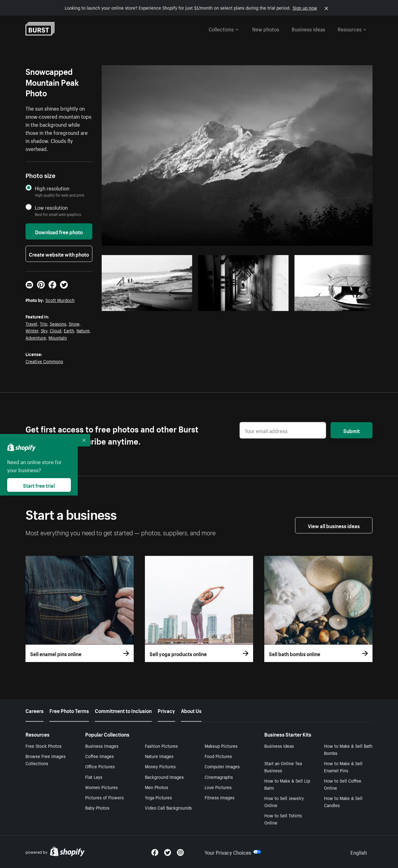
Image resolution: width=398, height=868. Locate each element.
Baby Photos (97, 807)
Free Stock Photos (44, 746)
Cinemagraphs (219, 777)
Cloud (56, 330)
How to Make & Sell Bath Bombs (348, 749)
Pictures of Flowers (104, 797)
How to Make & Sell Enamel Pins (343, 767)
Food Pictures (218, 756)
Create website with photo (59, 254)
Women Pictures (102, 787)
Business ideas (308, 29)
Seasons (58, 323)
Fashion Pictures (161, 746)
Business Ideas (279, 746)
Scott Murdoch (60, 300)
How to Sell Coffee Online (343, 784)
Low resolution (51, 207)
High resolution (52, 188)
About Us (191, 710)
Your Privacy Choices (233, 852)
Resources (352, 29)
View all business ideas (334, 525)
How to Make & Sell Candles (343, 801)
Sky (44, 330)
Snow (74, 323)
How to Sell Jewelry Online (284, 801)
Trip (44, 323)
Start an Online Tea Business (283, 767)
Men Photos (157, 787)
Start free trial (39, 485)
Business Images (102, 746)
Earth (69, 330)
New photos (266, 29)
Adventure (36, 337)
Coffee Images (99, 756)
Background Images (164, 777)
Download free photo (59, 231)
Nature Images (159, 756)
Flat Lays (94, 777)
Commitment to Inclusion (123, 710)
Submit (352, 430)
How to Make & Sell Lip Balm (287, 784)
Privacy (166, 710)
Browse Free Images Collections (46, 759)
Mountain (58, 337)
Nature (83, 330)
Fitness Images (220, 797)
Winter (32, 330)
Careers (35, 710)
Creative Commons (44, 361)
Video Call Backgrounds (168, 807)
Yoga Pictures (158, 797)
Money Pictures (160, 766)
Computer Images (222, 766)
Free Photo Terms (69, 710)
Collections (224, 29)
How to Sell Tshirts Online (283, 819)
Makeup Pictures (221, 746)
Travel (31, 323)
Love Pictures (218, 787)
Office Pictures (100, 766)
